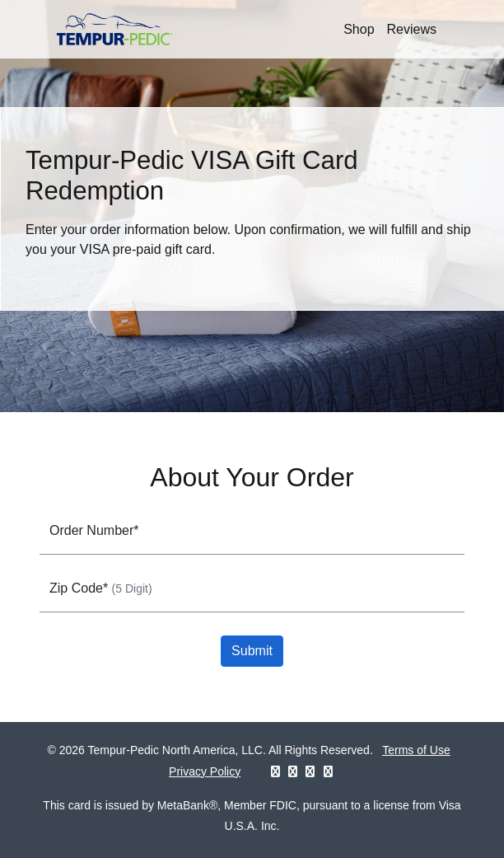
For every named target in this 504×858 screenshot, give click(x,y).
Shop (359, 29)
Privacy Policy (205, 771)
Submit (252, 651)
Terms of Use (416, 750)
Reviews (412, 29)
